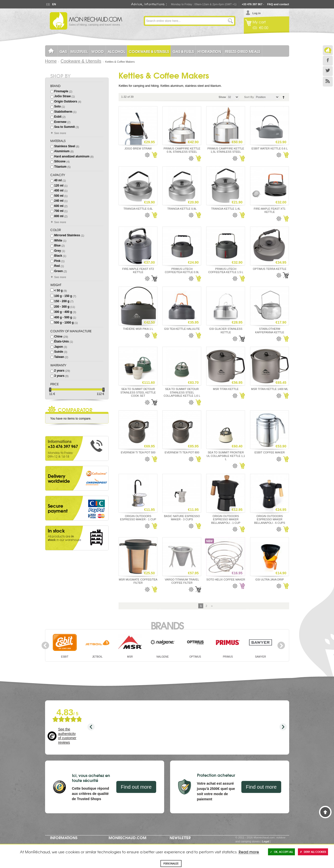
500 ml (59, 196)
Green (59, 271)
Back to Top (325, 812)
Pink (57, 261)
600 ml (59, 206)
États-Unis (62, 341)
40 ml (58, 180)
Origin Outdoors (66, 101)
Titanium (60, 167)
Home (51, 61)
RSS (328, 82)
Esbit (58, 117)
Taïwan (59, 357)
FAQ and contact (278, 4)
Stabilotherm (63, 112)
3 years (59, 376)
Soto (58, 106)
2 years (59, 371)
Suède (59, 352)
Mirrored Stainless (67, 235)
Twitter (328, 71)
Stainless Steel (65, 146)
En (54, 4)
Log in (257, 13)
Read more (249, 852)
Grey (58, 251)
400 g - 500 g (63, 317)
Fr (48, 4)
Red (57, 266)
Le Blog (328, 50)
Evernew (60, 122)
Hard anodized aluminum (72, 156)
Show (222, 97)
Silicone (60, 161)
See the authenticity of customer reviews (67, 736)
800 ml (59, 216)
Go (230, 21)
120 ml (59, 186)
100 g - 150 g (63, 296)
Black (58, 256)
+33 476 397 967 (252, 4)
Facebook (328, 61)
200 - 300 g (62, 307)
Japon (59, 347)
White (58, 241)
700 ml (59, 211)
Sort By (249, 97)
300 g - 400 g (63, 312)
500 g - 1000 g (64, 323)
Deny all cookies (313, 852)
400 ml (59, 191)
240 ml (59, 201)
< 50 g (59, 290)
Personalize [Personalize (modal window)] (171, 863)
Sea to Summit (65, 127)
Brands (167, 625)
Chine (58, 337)
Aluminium (62, 151)
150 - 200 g (62, 301)
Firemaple (61, 91)
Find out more (136, 787)
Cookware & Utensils (81, 61)
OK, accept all (281, 852)
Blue (58, 245)
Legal (266, 841)
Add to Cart (154, 155)
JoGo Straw (63, 96)
